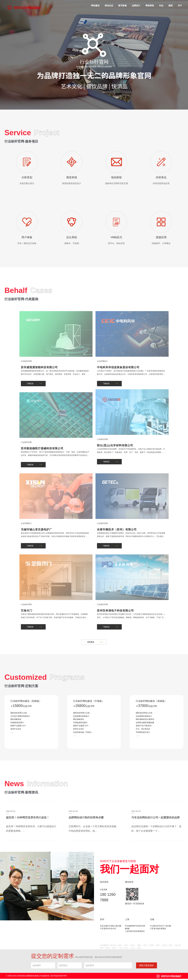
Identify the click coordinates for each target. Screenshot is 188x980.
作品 (161, 6)
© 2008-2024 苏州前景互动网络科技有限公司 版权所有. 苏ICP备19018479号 (36, 977)
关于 (180, 6)
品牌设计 (136, 6)
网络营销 (150, 6)
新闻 (171, 6)
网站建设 (95, 6)
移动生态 (109, 6)
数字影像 (122, 6)
